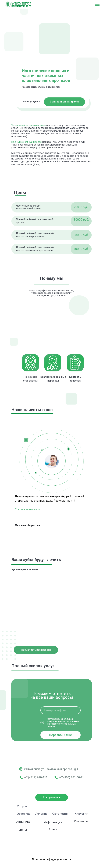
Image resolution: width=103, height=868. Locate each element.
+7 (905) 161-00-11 (72, 777)
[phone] (61, 710)
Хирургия (81, 814)
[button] (64, 102)
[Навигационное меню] (97, 4)
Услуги (22, 806)
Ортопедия (60, 814)
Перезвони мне (60, 735)
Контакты (81, 821)
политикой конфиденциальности (60, 720)
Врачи (53, 829)
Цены (23, 830)
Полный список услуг (33, 666)
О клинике (23, 822)
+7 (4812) (31, 777)
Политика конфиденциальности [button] (51, 859)
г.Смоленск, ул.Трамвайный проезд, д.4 (51, 769)
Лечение (41, 814)
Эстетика (24, 814)
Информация (53, 822)
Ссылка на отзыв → (28, 509)
